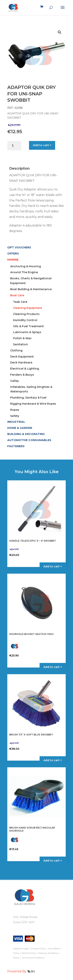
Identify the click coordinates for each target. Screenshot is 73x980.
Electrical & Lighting (25, 369)
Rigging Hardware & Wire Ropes (33, 404)
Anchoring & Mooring (26, 266)
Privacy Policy (38, 948)
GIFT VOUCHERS (19, 247)
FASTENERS (16, 446)
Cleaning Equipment (28, 308)
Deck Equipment (22, 357)
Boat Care (17, 295)
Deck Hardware (21, 362)
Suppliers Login (21, 948)
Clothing (16, 350)
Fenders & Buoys (22, 375)
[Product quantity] (14, 146)
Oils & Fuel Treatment (28, 326)
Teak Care (20, 302)
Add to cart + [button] (53, 566)
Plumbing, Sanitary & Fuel (28, 398)
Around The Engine (24, 272)
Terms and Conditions (33, 958)
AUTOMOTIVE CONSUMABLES (29, 440)
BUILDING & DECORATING (26, 434)
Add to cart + (42, 145)
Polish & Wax (22, 338)
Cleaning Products (26, 314)
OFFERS (13, 254)
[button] (60, 32)
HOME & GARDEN (20, 428)
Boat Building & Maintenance (31, 289)
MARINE (13, 260)
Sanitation (20, 344)
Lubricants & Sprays (27, 332)
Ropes (15, 410)
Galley (15, 381)
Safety (15, 416)
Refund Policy (29, 953)
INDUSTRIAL (16, 422)
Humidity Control (25, 320)
